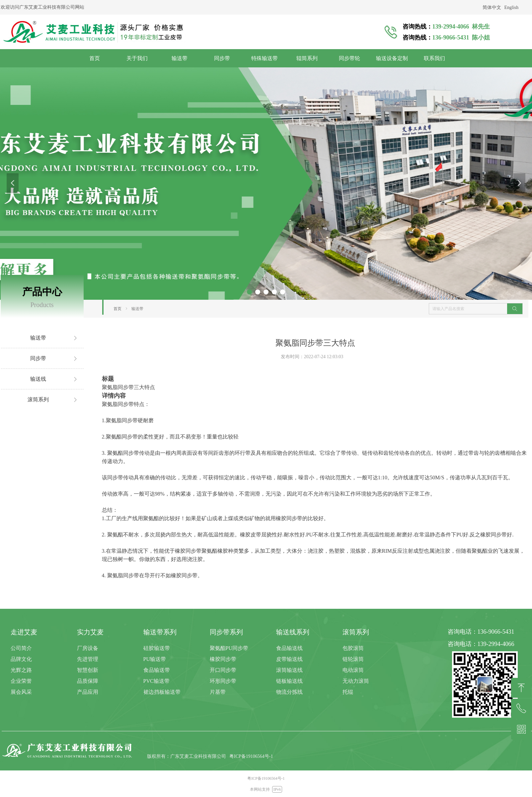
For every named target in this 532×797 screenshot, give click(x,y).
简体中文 (492, 7)
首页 (117, 309)
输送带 (137, 309)
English (512, 7)
